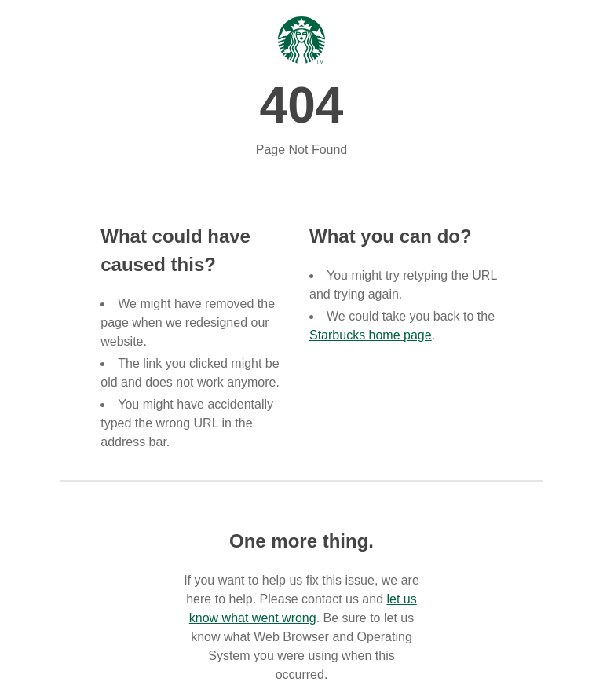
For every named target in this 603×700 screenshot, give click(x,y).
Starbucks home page (371, 335)
